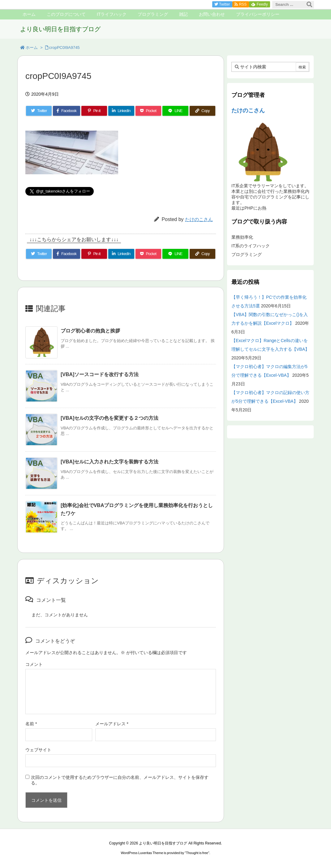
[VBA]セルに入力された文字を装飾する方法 (110, 462)
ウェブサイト (38, 750)
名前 (31, 724)
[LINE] (175, 111)
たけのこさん (199, 219)
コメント (34, 664)
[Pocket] (148, 111)
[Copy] (202, 111)
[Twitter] (39, 111)
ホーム (32, 48)
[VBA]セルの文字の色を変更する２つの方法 (110, 418)
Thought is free (197, 853)
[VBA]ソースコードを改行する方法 (100, 374)
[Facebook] (66, 111)
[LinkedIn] (121, 111)
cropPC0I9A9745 (64, 48)
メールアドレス (112, 724)
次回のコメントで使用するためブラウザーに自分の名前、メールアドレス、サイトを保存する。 (120, 780)
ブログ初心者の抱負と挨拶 (90, 331)
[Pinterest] (94, 111)
